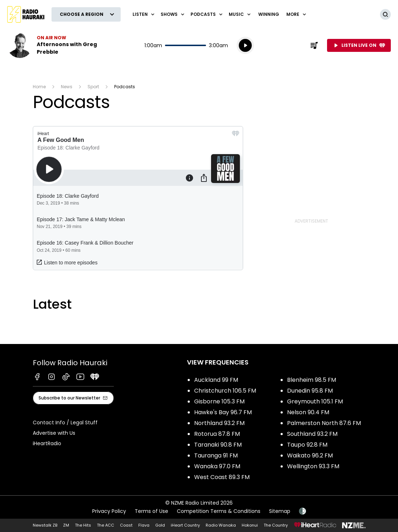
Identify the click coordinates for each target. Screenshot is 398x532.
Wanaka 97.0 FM (217, 466)
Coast (126, 525)
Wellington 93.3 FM (313, 466)
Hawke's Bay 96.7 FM (223, 412)
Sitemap (280, 511)
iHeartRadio (47, 443)
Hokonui (250, 525)
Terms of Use (151, 511)
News (67, 87)
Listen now (53, 45)
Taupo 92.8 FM (307, 445)
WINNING (269, 14)
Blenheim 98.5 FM (312, 380)
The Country (276, 525)
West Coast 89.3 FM (222, 477)
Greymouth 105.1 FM (315, 401)
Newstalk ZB (45, 525)
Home (39, 87)
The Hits (83, 525)
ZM (66, 525)
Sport (93, 87)
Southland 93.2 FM (312, 434)
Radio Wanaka (221, 525)
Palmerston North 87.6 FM (324, 423)
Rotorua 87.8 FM (217, 434)
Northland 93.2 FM (219, 423)
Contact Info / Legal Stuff (65, 423)
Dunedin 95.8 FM (310, 391)
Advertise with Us (54, 433)
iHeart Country (185, 525)
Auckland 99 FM (216, 380)
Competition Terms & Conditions (219, 511)
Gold (160, 525)
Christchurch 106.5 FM (225, 391)
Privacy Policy (109, 511)
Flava (144, 525)
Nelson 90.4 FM (308, 412)
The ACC (106, 525)
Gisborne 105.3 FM (219, 401)
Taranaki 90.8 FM (218, 445)
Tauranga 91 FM (216, 455)
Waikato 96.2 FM (310, 455)
